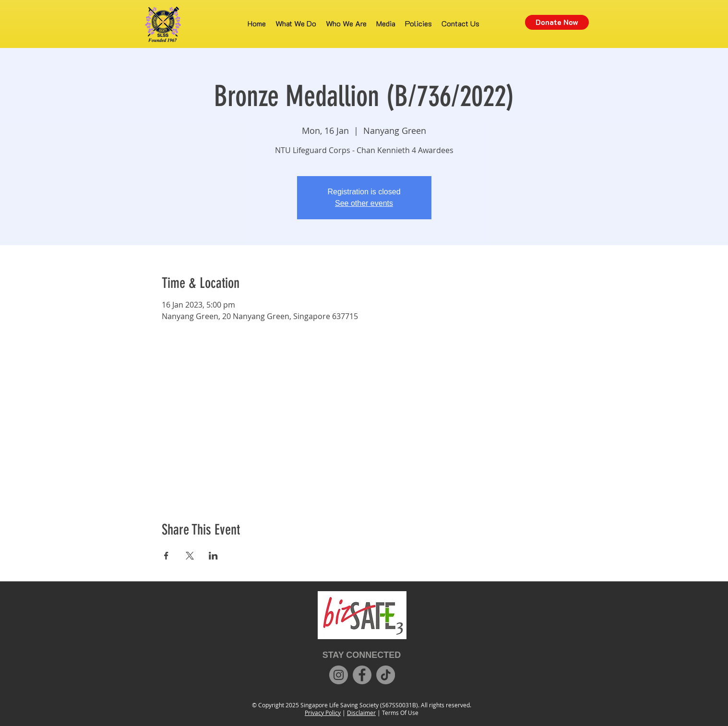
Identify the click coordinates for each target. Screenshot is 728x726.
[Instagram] (339, 675)
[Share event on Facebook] (166, 556)
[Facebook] (362, 675)
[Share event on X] (190, 556)
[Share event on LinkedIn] (213, 556)
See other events (364, 203)
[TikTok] (386, 675)
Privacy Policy (323, 713)
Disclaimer (361, 713)
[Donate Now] (557, 22)
